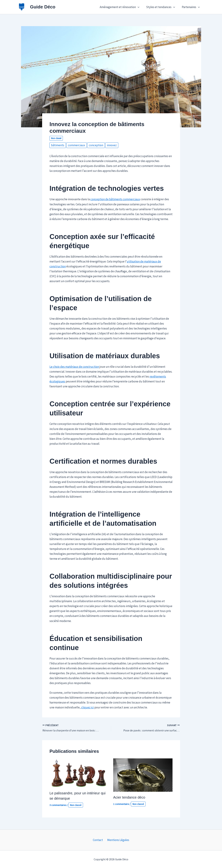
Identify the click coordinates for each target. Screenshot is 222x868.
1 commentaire (121, 804)
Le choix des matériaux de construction (74, 367)
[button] (140, 7)
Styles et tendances (162, 7)
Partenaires (191, 7)
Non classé (56, 138)
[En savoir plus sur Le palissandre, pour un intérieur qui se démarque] (79, 773)
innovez (112, 145)
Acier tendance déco (129, 797)
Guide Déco (43, 7)
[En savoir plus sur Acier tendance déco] (143, 775)
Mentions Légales (117, 840)
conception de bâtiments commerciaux (115, 199)
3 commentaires (58, 805)
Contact (99, 840)
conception (96, 145)
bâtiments (58, 145)
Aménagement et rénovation (121, 7)
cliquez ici (87, 707)
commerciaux (77, 145)
